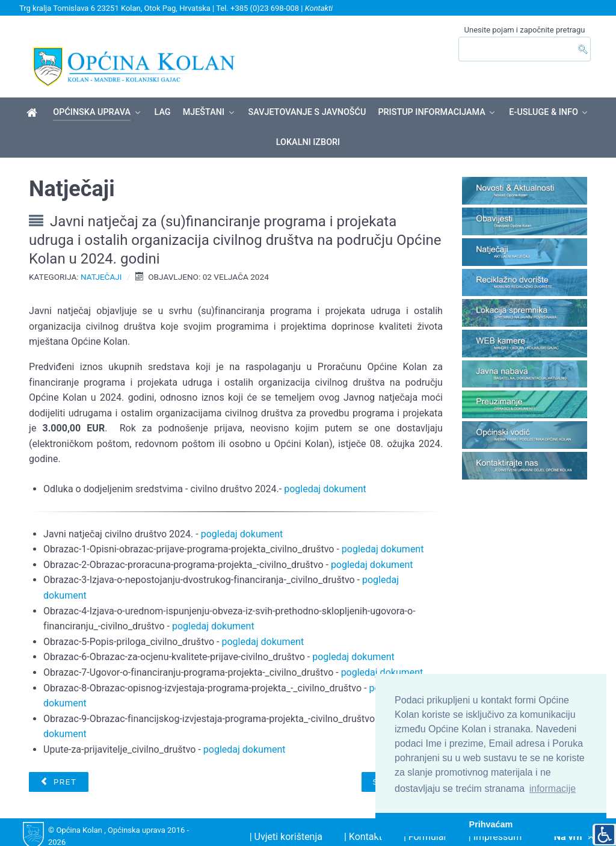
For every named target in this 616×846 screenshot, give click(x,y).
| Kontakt (363, 816)
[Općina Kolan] (34, 93)
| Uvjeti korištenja (286, 816)
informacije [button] (553, 789)
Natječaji (101, 256)
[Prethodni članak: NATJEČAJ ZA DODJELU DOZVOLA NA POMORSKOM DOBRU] (58, 761)
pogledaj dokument (325, 468)
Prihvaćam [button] (491, 824)
